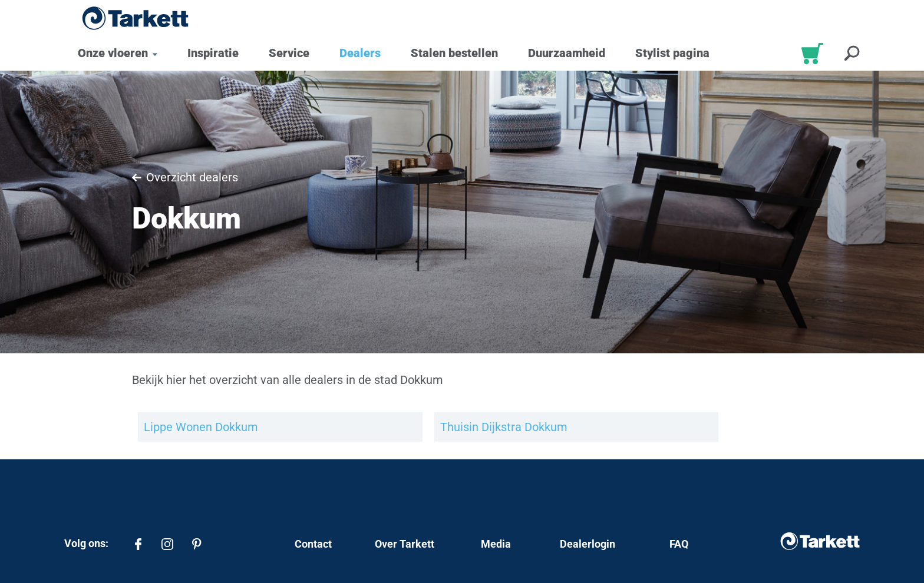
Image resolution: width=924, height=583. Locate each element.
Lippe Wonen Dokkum (201, 427)
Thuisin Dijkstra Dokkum (504, 427)
